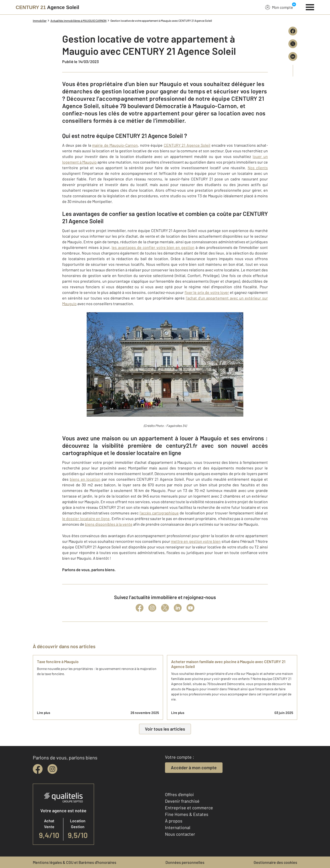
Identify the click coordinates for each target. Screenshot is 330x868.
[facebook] (38, 769)
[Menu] (310, 7)
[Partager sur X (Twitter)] (293, 44)
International (178, 827)
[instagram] (52, 769)
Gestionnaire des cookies (275, 862)
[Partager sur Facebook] (293, 31)
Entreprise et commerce (189, 808)
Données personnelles (185, 862)
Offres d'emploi (179, 794)
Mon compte (279, 7)
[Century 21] (47, 7)
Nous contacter (180, 834)
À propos (174, 821)
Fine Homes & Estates (187, 814)
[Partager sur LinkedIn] (293, 56)
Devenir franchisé (182, 801)
